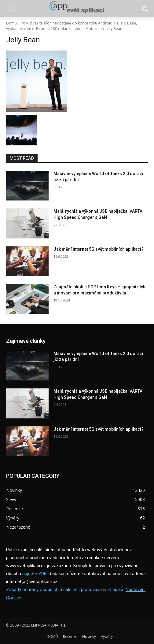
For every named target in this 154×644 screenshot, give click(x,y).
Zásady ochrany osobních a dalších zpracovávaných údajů (65, 590)
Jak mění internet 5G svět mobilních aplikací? (99, 249)
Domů (11, 23)
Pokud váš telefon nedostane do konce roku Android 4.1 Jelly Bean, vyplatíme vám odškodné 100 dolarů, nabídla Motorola (71, 26)
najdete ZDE (34, 574)
